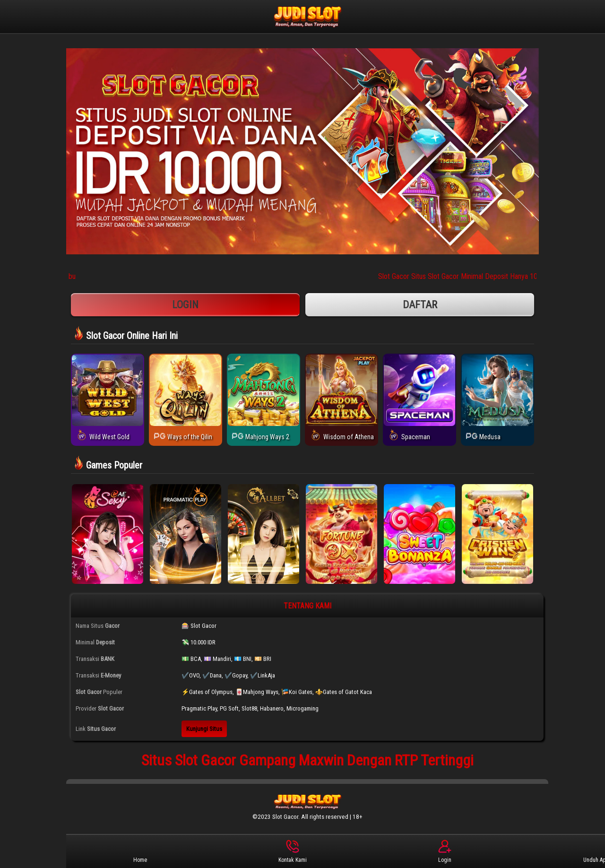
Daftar (420, 305)
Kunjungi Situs (204, 729)
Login (185, 305)
